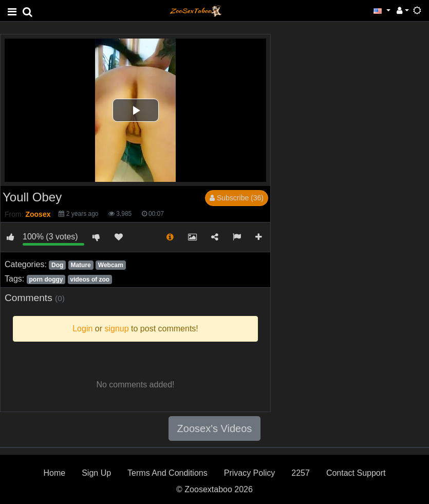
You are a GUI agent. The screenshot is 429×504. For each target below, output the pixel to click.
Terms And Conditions (167, 473)
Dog (57, 265)
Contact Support (356, 473)
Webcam (111, 265)
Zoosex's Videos (215, 428)
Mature (80, 265)
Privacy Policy (250, 473)
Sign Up (96, 473)
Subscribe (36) (237, 198)
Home (54, 473)
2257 (301, 473)
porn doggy (46, 279)
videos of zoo (90, 279)
